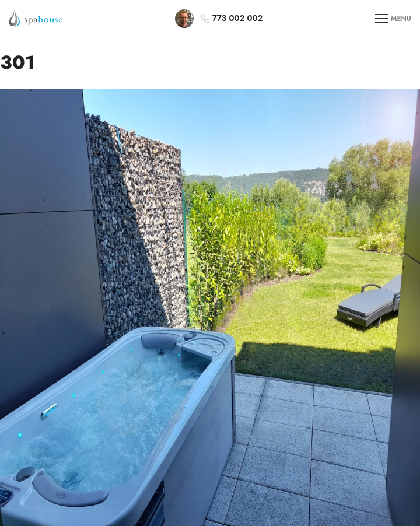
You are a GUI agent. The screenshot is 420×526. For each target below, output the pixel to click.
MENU (393, 19)
